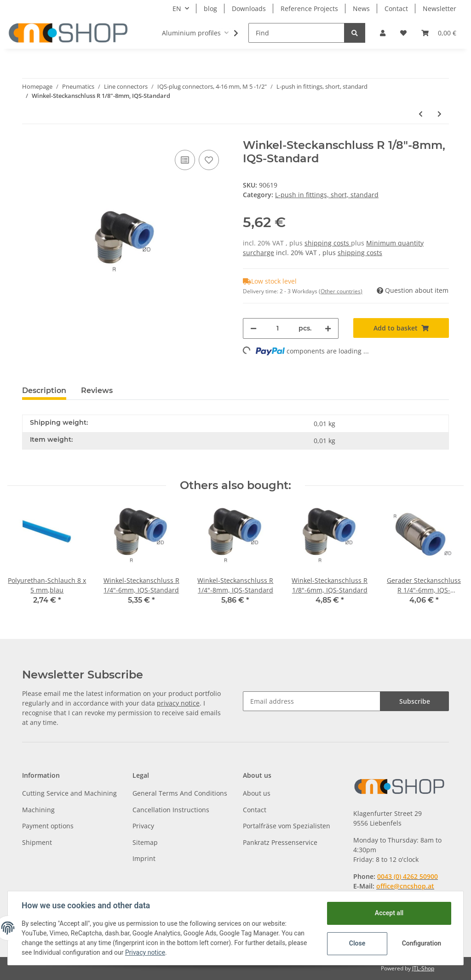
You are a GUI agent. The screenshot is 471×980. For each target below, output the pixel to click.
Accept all (388, 913)
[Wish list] (403, 33)
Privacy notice (146, 952)
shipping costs (328, 243)
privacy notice (178, 703)
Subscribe (415, 701)
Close (356, 943)
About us (257, 793)
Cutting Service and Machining (69, 793)
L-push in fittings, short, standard (327, 195)
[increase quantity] (328, 328)
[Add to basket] (401, 328)
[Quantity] (278, 328)
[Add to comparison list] (185, 160)
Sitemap (145, 842)
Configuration (421, 943)
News (361, 9)
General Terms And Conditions (180, 793)
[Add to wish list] (209, 160)
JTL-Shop (423, 968)
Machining (38, 810)
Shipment (37, 842)
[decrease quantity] (253, 328)
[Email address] (312, 701)
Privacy (143, 826)
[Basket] (439, 33)
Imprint (144, 858)
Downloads (249, 9)
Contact (396, 9)
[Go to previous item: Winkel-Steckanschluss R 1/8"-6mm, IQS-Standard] (421, 114)
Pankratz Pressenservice (280, 842)
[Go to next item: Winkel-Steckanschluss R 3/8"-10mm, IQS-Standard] (439, 114)
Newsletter (439, 9)
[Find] (296, 33)
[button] (383, 33)
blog (210, 9)
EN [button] (177, 9)
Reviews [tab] (97, 390)
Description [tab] (44, 390)
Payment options (48, 826)
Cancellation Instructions (171, 810)
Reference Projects (309, 9)
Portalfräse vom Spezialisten (287, 826)
